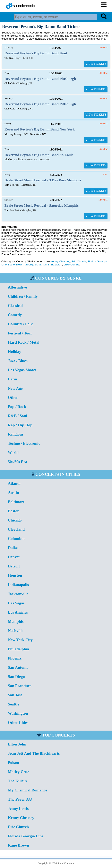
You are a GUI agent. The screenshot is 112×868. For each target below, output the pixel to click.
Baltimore (16, 502)
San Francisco (20, 686)
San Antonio (18, 667)
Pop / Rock (17, 407)
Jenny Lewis (18, 808)
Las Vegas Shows (22, 370)
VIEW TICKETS (96, 64)
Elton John (17, 744)
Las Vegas (16, 603)
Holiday (14, 352)
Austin (13, 493)
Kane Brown (16, 265)
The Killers (17, 781)
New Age (15, 388)
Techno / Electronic (24, 443)
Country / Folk (20, 324)
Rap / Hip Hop (20, 425)
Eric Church (79, 261)
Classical (15, 306)
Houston (15, 575)
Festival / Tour (20, 333)
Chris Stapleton (53, 265)
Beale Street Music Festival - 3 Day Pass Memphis (43, 180)
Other (13, 397)
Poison (13, 763)
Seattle (13, 704)
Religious (16, 434)
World (13, 453)
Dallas (13, 548)
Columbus (16, 539)
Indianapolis (18, 585)
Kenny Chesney (60, 261)
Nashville (16, 631)
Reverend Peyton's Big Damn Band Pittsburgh (40, 79)
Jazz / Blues (18, 361)
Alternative (17, 287)
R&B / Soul (17, 416)
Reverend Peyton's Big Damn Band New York (40, 129)
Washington (18, 713)
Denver (14, 557)
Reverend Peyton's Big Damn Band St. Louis (39, 155)
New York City (20, 640)
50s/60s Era (17, 462)
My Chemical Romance (27, 790)
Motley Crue (18, 772)
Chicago (15, 520)
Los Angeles (18, 612)
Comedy (15, 315)
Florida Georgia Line (26, 836)
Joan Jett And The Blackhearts (34, 753)
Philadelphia (18, 649)
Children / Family (23, 296)
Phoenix (15, 658)
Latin (12, 379)
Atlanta (14, 483)
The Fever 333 (20, 799)
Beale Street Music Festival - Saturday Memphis (42, 205)
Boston (14, 511)
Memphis (16, 621)
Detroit (14, 566)
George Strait (33, 265)
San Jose (15, 695)
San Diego (16, 677)
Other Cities (18, 723)
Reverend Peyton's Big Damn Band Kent (36, 53)
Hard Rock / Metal (24, 342)
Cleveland (16, 529)
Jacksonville (18, 594)
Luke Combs (71, 265)
